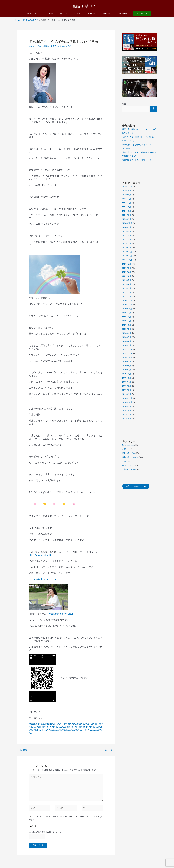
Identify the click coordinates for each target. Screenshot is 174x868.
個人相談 (77, 13)
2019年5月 (127, 378)
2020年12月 (127, 301)
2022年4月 (127, 235)
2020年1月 (127, 345)
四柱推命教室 (92, 13)
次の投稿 (110, 750)
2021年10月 (127, 260)
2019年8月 (127, 366)
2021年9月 (127, 264)
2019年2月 (127, 390)
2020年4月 (127, 333)
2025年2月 (127, 199)
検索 (124, 104)
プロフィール (48, 13)
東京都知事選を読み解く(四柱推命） (137, 160)
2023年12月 (127, 223)
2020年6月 (127, 325)
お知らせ (126, 449)
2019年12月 (127, 349)
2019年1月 (127, 394)
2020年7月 (127, 321)
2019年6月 (127, 374)
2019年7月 (127, 370)
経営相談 (63, 13)
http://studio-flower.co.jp (61, 614)
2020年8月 (127, 317)
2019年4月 (127, 382)
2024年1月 (127, 219)
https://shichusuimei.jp (40, 555)
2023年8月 (127, 231)
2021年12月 (127, 252)
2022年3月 (127, 239)
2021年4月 (127, 284)
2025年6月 (127, 195)
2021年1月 (127, 296)
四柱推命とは (32, 13)
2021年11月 (127, 256)
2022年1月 (127, 248)
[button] (142, 13)
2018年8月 (127, 410)
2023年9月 (127, 227)
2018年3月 (127, 419)
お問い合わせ (122, 13)
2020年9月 (127, 313)
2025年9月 (127, 191)
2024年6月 (127, 207)
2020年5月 (127, 329)
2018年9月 (127, 406)
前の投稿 (22, 750)
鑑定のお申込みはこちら (136, 486)
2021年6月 (127, 276)
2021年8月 (127, 268)
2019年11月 (127, 353)
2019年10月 (127, 358)
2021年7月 (127, 272)
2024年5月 (127, 211)
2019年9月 (127, 362)
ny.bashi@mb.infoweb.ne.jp (43, 579)
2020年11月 (127, 305)
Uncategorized (128, 445)
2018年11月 (127, 398)
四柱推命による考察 (50, 46)
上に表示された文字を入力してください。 (46, 832)
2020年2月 (127, 341)
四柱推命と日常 (129, 453)
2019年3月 (127, 386)
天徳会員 (107, 13)
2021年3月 (127, 288)
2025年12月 (127, 187)
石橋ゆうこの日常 (130, 469)
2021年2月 (127, 292)
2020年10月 (127, 309)
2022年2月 (127, 244)
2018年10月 (127, 402)
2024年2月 (127, 215)
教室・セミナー (129, 465)
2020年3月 (127, 337)
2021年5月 (127, 280)
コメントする (34, 46)
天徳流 (125, 461)
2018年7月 (127, 415)
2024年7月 (127, 203)
